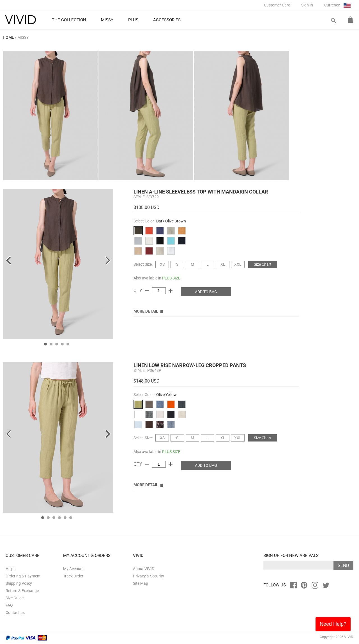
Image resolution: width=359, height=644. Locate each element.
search (333, 21)
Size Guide (15, 598)
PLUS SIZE (171, 278)
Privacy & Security (149, 576)
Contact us (15, 613)
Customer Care (277, 5)
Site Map (141, 583)
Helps (11, 569)
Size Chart (263, 264)
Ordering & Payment (23, 576)
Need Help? (333, 624)
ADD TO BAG (206, 292)
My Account (73, 569)
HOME (8, 37)
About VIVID (144, 569)
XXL (238, 264)
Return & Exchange (22, 591)
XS (162, 264)
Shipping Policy (19, 583)
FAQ (9, 605)
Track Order (73, 576)
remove (147, 291)
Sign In (307, 5)
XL (223, 264)
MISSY (23, 37)
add (171, 291)
